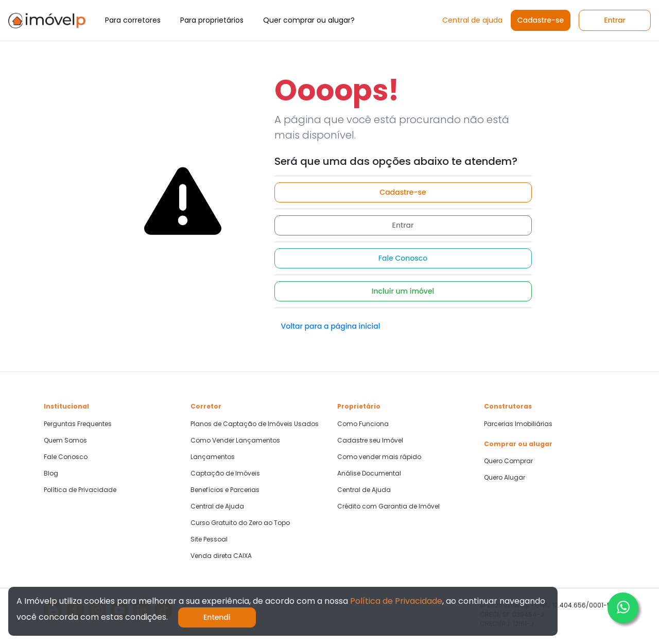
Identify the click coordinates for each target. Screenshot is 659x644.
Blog (51, 473)
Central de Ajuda (217, 506)
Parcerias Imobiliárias (518, 424)
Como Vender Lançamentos (235, 440)
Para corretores (133, 20)
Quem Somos (65, 440)
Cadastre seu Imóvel (370, 440)
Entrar (615, 20)
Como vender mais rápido (379, 457)
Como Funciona (363, 424)
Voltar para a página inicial (331, 326)
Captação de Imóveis (225, 473)
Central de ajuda (472, 20)
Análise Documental (369, 473)
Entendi (217, 617)
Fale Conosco (403, 258)
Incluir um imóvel (403, 291)
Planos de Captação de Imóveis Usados (255, 424)
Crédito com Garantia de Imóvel (388, 506)
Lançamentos (213, 457)
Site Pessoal (209, 539)
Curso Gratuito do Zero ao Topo (240, 523)
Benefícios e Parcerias (225, 490)
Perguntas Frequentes (78, 424)
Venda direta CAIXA (221, 556)
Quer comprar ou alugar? (309, 20)
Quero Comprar (508, 461)
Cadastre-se (541, 20)
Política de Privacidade (80, 490)
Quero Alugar (505, 478)
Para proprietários (212, 20)
